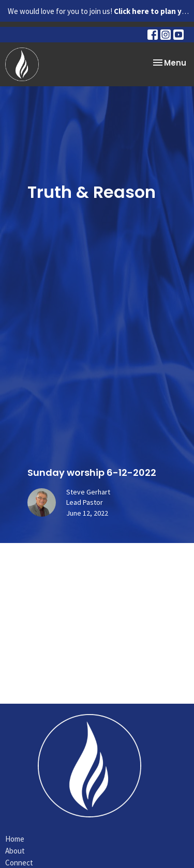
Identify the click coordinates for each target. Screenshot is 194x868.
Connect (19, 863)
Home (15, 839)
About (15, 851)
